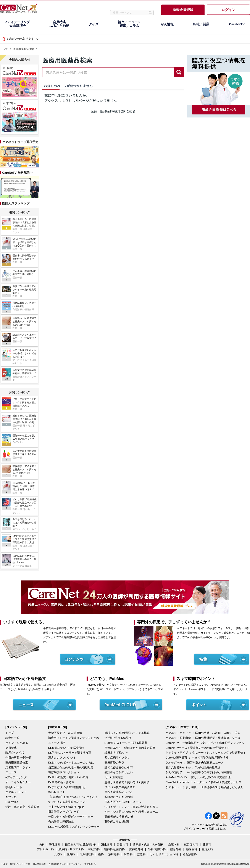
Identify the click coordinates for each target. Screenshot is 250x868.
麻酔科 (128, 854)
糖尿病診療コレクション (64, 772)
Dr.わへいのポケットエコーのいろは (71, 763)
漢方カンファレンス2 (62, 758)
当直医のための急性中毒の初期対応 (71, 768)
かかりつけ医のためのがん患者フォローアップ (132, 812)
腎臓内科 (123, 845)
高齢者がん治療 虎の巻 (119, 817)
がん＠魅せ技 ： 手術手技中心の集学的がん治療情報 (199, 772)
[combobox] (108, 72)
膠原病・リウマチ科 (71, 849)
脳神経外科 (136, 849)
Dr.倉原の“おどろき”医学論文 (66, 748)
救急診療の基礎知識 (61, 822)
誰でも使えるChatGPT (119, 768)
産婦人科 (207, 849)
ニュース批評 (57, 743)
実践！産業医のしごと (119, 792)
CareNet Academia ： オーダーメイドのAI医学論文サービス (203, 782)
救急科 (141, 854)
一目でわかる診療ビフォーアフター (71, 817)
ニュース (11, 772)
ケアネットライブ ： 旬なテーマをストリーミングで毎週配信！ (206, 753)
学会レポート (14, 787)
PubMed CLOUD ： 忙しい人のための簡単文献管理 (198, 777)
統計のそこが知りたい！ (120, 772)
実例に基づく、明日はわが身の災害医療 (130, 748)
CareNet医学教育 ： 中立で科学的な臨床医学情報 (197, 758)
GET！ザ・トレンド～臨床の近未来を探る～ (132, 807)
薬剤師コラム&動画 (117, 822)
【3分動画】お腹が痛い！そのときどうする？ (75, 797)
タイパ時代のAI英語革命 (120, 787)
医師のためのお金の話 (119, 797)
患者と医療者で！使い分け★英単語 (127, 782)
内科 (42, 845)
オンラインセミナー (18, 782)
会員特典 (11, 748)
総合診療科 (190, 854)
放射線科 (114, 854)
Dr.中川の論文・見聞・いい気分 (68, 777)
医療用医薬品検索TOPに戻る (113, 111)
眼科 (101, 854)
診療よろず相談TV (116, 753)
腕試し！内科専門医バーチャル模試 (127, 733)
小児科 (58, 854)
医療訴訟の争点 (114, 763)
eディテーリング (16, 777)
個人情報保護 (39, 864)
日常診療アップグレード (64, 812)
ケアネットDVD (15, 792)
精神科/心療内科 (114, 849)
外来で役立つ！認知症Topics (66, 807)
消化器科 (107, 845)
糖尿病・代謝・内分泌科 (148, 845)
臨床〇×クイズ (15, 753)
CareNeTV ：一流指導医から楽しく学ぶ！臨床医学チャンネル (205, 743)
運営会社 (89, 864)
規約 (28, 864)
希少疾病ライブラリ (117, 758)
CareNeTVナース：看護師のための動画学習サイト (198, 748)
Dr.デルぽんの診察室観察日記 (67, 787)
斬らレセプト (57, 792)
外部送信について (57, 864)
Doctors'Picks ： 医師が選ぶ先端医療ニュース (195, 763)
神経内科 (94, 849)
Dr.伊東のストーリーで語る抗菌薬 (126, 743)
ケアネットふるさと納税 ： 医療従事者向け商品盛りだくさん (204, 787)
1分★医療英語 (114, 777)
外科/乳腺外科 (157, 849)
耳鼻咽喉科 (86, 854)
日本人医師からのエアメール (123, 802)
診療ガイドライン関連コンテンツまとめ (74, 738)
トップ (4, 49)
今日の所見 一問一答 (19, 758)
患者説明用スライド (18, 768)
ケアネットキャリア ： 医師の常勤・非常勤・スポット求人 (203, 733)
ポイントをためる (17, 743)
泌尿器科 (192, 849)
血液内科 (174, 845)
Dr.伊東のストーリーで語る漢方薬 (70, 753)
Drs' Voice (12, 802)
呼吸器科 (55, 845)
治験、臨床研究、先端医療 (22, 807)
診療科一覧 (12, 738)
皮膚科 (71, 854)
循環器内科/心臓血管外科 (81, 845)
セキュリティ (75, 864)
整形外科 (176, 849)
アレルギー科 (45, 849)
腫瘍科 (207, 845)
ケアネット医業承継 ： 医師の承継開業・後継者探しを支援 (203, 738)
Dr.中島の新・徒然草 (61, 782)
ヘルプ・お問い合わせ (12, 864)
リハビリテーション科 (164, 854)
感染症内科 (191, 845)
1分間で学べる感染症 (118, 738)
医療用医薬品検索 (23, 49)
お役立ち (11, 797)
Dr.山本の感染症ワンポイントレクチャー (74, 827)
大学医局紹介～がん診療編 (65, 733)
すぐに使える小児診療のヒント (68, 802)
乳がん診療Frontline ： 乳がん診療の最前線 (193, 768)
